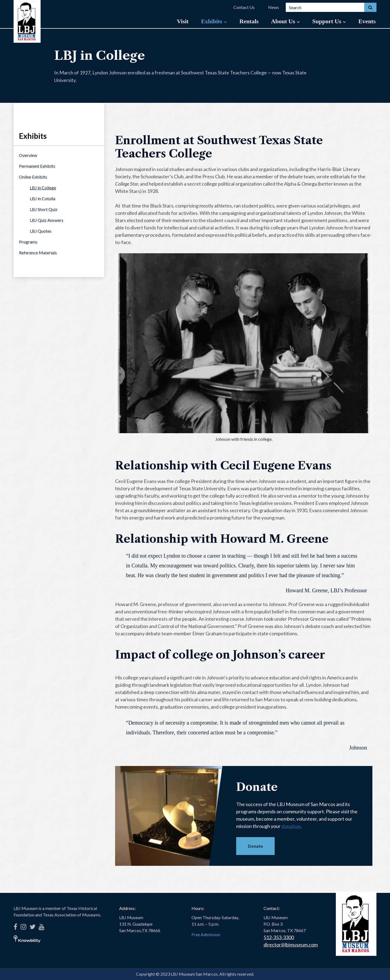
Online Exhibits (33, 177)
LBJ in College (43, 188)
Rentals (249, 21)
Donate (255, 846)
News (274, 7)
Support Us (329, 21)
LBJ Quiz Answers (47, 220)
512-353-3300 (279, 937)
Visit (183, 21)
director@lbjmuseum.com (291, 945)
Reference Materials (38, 253)
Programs (28, 242)
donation (291, 826)
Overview (28, 155)
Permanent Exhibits (37, 166)
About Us (285, 21)
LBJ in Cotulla (43, 198)
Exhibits (214, 21)
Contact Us (244, 7)
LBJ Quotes (41, 231)
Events (367, 21)
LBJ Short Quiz (44, 209)
